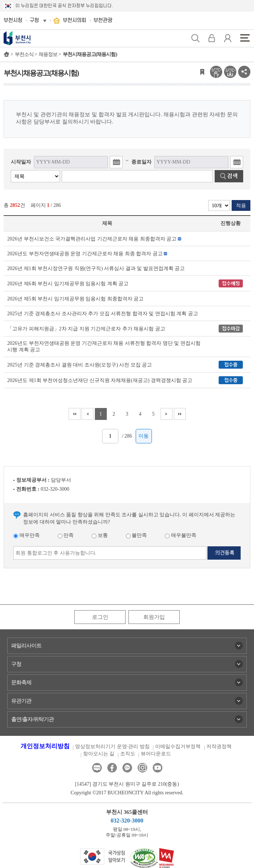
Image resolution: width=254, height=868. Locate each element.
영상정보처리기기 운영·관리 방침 (112, 747)
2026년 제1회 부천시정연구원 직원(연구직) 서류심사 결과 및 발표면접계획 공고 (96, 268)
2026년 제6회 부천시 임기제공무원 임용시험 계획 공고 (68, 284)
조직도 (128, 754)
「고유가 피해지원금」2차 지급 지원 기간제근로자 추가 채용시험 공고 (86, 329)
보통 (100, 535)
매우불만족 (181, 535)
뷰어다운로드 (156, 754)
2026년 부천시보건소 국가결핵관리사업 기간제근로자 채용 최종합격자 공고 (92, 239)
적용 (241, 206)
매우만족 (27, 535)
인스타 (142, 768)
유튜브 (157, 768)
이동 (144, 436)
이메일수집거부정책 (178, 747)
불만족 (137, 535)
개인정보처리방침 (45, 746)
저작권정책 (219, 747)
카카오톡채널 (127, 768)
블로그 (97, 768)
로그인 (100, 617)
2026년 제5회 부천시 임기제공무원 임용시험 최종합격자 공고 (75, 299)
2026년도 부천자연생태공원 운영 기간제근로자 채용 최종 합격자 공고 (85, 254)
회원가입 (154, 617)
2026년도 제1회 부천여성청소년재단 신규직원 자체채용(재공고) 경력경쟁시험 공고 (100, 380)
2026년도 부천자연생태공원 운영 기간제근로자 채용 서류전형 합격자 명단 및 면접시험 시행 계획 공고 (104, 346)
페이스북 (112, 768)
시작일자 (21, 162)
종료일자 (141, 162)
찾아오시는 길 (99, 754)
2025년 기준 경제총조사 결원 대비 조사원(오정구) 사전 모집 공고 (80, 365)
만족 (66, 535)
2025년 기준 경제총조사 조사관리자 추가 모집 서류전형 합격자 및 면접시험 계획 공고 (103, 314)
